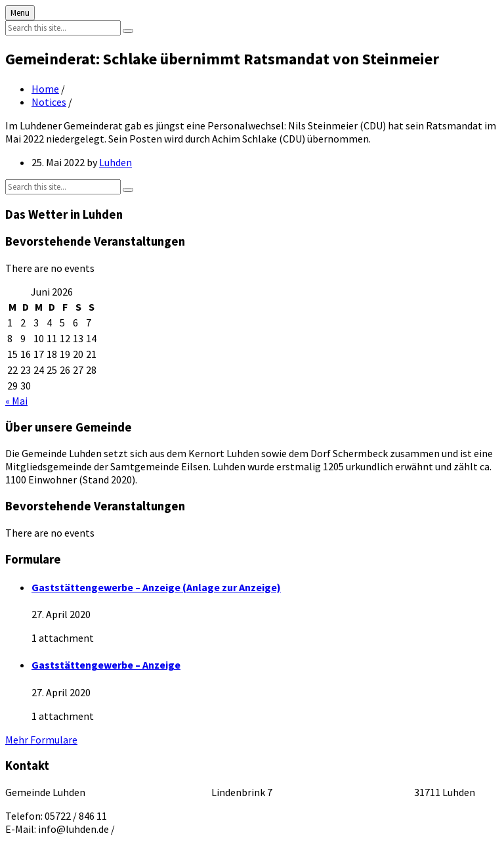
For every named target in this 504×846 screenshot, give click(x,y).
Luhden (115, 162)
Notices (49, 102)
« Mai (16, 401)
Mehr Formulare (41, 740)
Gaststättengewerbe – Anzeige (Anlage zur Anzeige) (156, 587)
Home (45, 89)
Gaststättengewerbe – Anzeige (106, 665)
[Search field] (63, 28)
